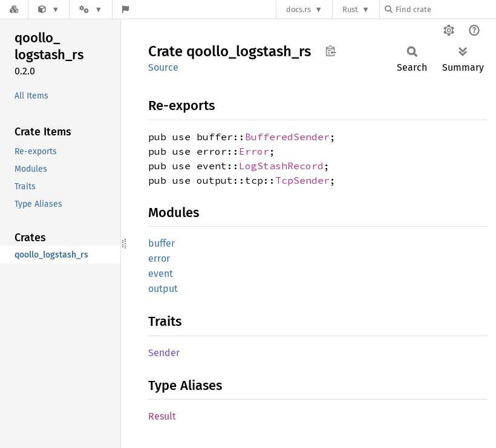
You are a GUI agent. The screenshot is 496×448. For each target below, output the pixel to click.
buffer (162, 243)
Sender (164, 353)
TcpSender (302, 180)
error (159, 258)
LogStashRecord (281, 166)
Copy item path (331, 51)
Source (163, 67)
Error (254, 151)
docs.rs (299, 9)
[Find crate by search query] (445, 9)
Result (162, 416)
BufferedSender (287, 137)
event (161, 274)
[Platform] (91, 9)
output (163, 289)
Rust (350, 9)
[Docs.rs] (14, 9)
